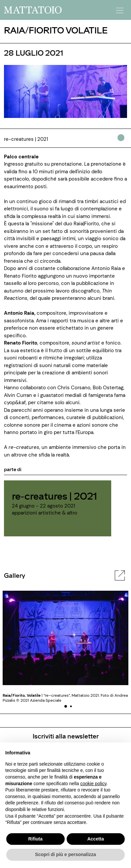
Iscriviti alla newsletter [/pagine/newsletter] (66, 736)
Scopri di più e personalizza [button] (65, 854)
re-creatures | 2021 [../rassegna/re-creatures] (54, 496)
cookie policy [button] (93, 784)
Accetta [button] (96, 839)
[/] (33, 10)
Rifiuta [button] (35, 839)
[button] (119, 8)
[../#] (122, 142)
